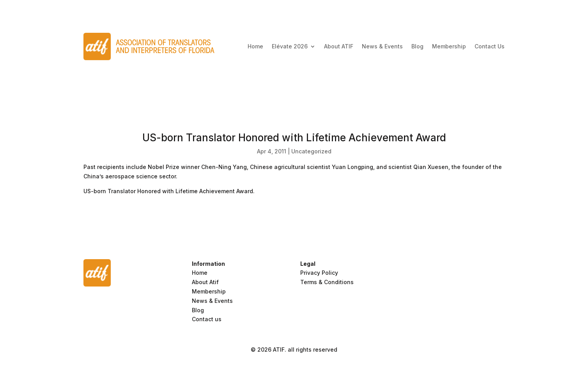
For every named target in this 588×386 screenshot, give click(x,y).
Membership (449, 46)
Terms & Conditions (327, 282)
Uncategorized (311, 151)
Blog (417, 46)
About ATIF (339, 46)
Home (255, 46)
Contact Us (490, 46)
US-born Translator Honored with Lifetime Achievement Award (168, 191)
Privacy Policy (319, 273)
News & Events (382, 46)
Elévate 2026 (290, 46)
